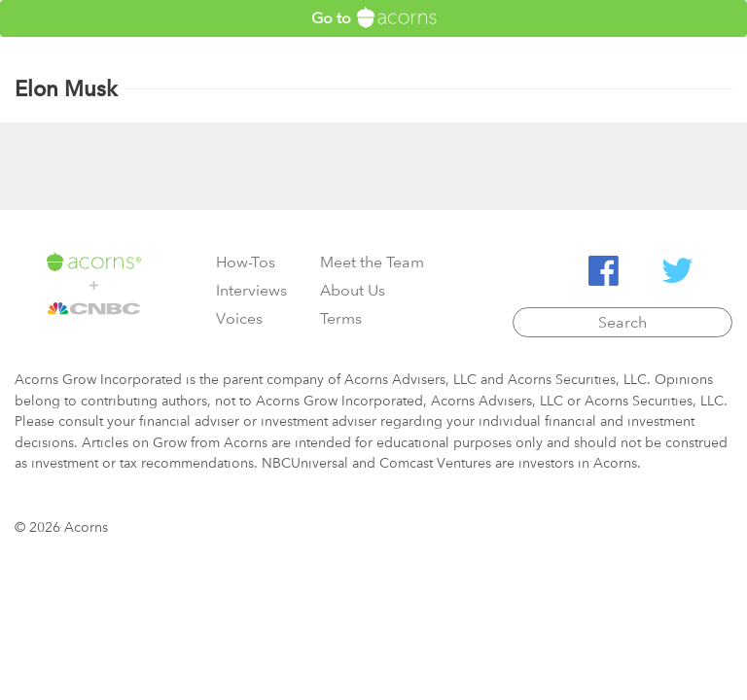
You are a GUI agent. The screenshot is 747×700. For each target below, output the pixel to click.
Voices (239, 318)
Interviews (251, 290)
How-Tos (246, 262)
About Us (353, 290)
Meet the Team (372, 262)
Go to (374, 17)
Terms (341, 318)
